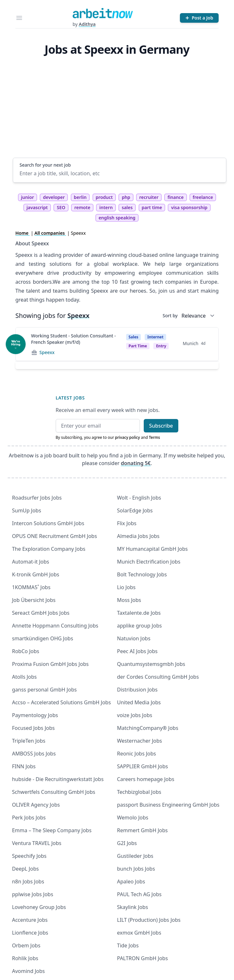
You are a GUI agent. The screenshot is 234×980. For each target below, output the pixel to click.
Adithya (87, 24)
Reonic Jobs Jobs (137, 754)
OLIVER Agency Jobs (36, 805)
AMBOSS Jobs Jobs (34, 754)
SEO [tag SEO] (61, 207)
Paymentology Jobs (35, 715)
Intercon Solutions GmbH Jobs (48, 523)
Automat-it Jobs (30, 562)
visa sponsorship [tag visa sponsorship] (189, 207)
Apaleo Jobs (131, 881)
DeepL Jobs (25, 869)
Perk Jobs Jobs (29, 818)
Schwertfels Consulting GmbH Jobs (53, 792)
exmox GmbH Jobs (139, 933)
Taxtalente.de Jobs (139, 613)
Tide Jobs (128, 945)
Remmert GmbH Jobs (142, 830)
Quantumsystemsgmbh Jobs (151, 664)
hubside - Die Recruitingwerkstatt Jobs (58, 779)
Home (23, 233)
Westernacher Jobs (140, 741)
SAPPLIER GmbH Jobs (143, 766)
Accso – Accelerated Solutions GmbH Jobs (61, 702)
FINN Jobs (24, 766)
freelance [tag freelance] (203, 197)
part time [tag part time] (152, 207)
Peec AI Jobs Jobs (137, 651)
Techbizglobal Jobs (139, 792)
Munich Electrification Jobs (149, 562)
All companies (50, 233)
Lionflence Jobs (30, 933)
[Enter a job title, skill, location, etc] (120, 173)
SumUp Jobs (26, 510)
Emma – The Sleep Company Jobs (52, 830)
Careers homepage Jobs (146, 779)
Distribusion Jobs (137, 690)
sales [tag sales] (127, 207)
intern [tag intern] (106, 207)
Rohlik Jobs (25, 958)
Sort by (170, 316)
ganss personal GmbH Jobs (44, 690)
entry (161, 346)
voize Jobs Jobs (135, 715)
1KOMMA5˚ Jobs (31, 587)
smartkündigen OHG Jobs (42, 638)
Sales (134, 337)
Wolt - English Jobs (139, 498)
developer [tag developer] (54, 197)
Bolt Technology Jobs (142, 574)
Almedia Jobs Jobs (138, 536)
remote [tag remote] (82, 207)
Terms (154, 437)
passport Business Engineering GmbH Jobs (168, 805)
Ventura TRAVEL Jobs (36, 843)
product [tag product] (104, 197)
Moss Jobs (129, 600)
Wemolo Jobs (133, 818)
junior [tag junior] (28, 197)
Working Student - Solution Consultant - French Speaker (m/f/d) (73, 339)
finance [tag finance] (175, 197)
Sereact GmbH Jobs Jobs (40, 613)
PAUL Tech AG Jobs (139, 894)
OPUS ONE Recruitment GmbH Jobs (54, 536)
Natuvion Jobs (134, 638)
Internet (155, 337)
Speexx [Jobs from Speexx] (47, 352)
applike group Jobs (140, 626)
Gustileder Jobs (135, 856)
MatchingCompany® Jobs (148, 728)
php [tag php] (126, 197)
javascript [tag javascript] (37, 207)
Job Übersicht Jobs (34, 600)
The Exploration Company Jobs (48, 549)
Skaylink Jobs (133, 907)
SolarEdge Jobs (135, 510)
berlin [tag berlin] (80, 197)
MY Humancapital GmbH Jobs (153, 549)
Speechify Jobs (29, 856)
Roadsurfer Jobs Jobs (37, 498)
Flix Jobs (127, 523)
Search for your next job (45, 165)
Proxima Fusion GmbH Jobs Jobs (50, 664)
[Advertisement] (120, 110)
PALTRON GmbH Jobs (143, 958)
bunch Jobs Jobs (136, 869)
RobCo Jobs (25, 651)
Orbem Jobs (26, 945)
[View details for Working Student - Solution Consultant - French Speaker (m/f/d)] (16, 344)
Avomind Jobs (28, 971)
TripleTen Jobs (28, 741)
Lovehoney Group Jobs (39, 907)
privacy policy (127, 437)
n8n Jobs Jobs (28, 881)
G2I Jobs (127, 843)
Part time (138, 346)
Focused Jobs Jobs (33, 728)
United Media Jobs (139, 702)
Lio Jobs (126, 587)
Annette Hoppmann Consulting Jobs (55, 626)
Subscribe (161, 426)
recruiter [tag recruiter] (149, 197)
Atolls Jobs (24, 677)
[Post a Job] (199, 18)
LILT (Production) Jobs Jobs (149, 920)
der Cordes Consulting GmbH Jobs (158, 677)
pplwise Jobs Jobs (32, 894)
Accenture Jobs (30, 920)
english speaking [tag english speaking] (117, 218)
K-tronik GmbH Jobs (36, 574)
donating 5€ (136, 463)
